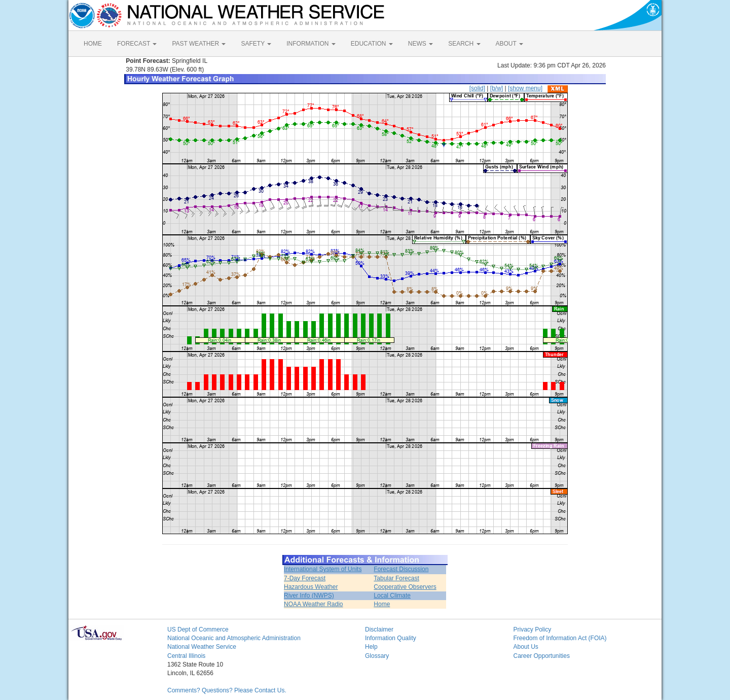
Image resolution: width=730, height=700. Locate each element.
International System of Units (323, 569)
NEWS (421, 44)
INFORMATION (311, 44)
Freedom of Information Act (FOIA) (560, 638)
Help (371, 647)
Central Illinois (186, 656)
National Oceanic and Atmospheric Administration (234, 638)
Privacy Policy (533, 629)
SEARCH (464, 44)
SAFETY (256, 44)
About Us (526, 647)
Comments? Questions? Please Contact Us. (227, 690)
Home (382, 604)
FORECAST (137, 44)
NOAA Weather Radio (314, 604)
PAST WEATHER (199, 44)
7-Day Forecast (305, 578)
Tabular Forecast (396, 578)
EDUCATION (372, 44)
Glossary (377, 656)
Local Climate (392, 596)
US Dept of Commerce (198, 629)
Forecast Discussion (401, 569)
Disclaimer (379, 629)
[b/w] (497, 88)
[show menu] (525, 88)
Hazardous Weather (311, 587)
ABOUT (509, 44)
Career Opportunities (542, 656)
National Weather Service (202, 647)
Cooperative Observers (405, 587)
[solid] (477, 88)
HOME (93, 44)
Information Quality (391, 638)
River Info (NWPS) (309, 596)
